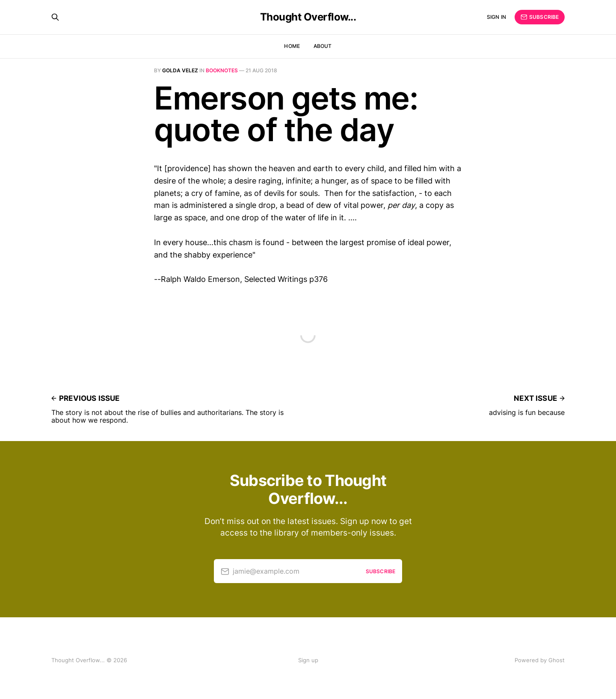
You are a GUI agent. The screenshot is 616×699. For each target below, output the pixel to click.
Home (292, 46)
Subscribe (540, 17)
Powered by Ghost (540, 660)
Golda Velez (180, 70)
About (323, 46)
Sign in (496, 17)
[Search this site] (55, 17)
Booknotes (222, 70)
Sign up (308, 660)
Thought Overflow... (308, 17)
